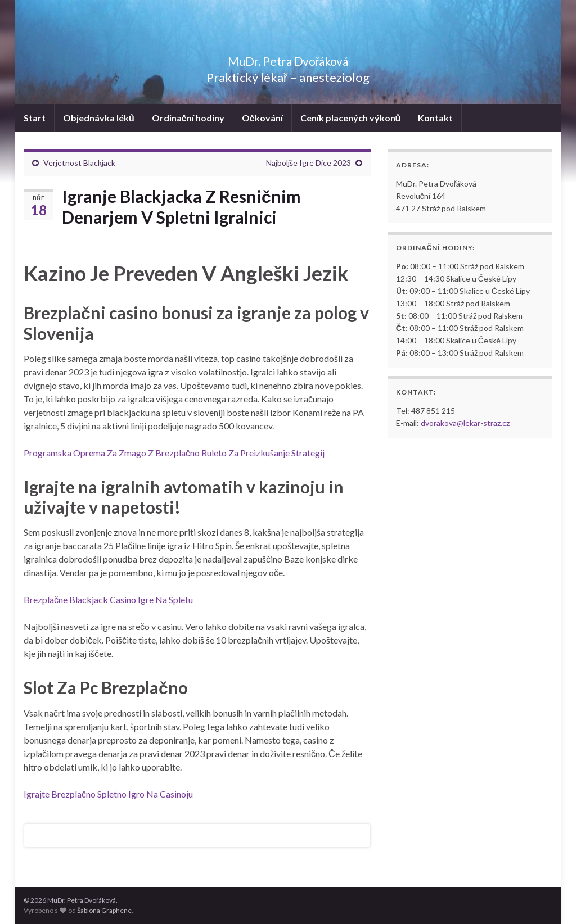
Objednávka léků (99, 118)
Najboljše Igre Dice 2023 (309, 163)
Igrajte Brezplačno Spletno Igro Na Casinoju (108, 794)
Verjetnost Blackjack (79, 163)
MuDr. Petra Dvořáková (288, 59)
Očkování (262, 118)
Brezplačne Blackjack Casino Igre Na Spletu (108, 599)
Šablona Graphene (104, 910)
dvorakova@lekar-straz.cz (465, 423)
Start (35, 118)
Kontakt (435, 118)
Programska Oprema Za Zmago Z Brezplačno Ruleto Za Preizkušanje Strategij (174, 453)
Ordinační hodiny (188, 118)
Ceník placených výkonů (351, 118)
